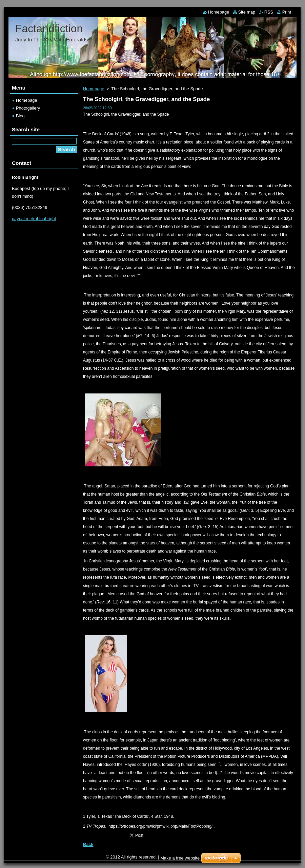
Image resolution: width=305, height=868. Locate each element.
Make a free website (180, 858)
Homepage (94, 89)
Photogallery (28, 108)
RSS (269, 12)
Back (88, 844)
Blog (20, 116)
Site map (247, 12)
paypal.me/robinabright (34, 219)
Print (287, 12)
